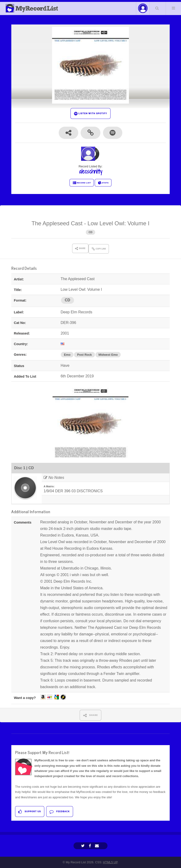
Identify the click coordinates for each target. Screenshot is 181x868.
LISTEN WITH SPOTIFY (91, 114)
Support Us (30, 812)
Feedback (60, 812)
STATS (103, 183)
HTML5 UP (110, 862)
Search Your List (157, 8)
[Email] (97, 846)
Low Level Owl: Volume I (118, 223)
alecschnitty (91, 171)
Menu (173, 8)
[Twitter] (83, 846)
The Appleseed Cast (57, 223)
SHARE (91, 715)
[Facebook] (90, 846)
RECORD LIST (82, 183)
